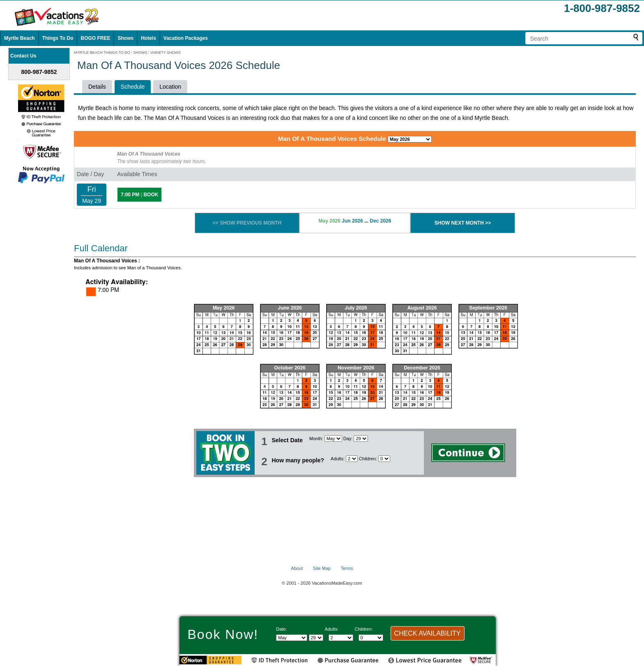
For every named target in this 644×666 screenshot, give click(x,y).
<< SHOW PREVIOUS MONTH (247, 223)
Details (97, 87)
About (297, 568)
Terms (347, 568)
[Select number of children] (384, 459)
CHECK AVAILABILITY (428, 633)
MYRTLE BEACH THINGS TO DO (102, 53)
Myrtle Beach (20, 38)
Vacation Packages (186, 38)
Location (170, 87)
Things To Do (58, 38)
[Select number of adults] (352, 459)
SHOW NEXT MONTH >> (463, 223)
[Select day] (361, 439)
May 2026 (330, 221)
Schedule (133, 87)
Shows (125, 38)
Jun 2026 (352, 221)
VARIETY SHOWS (166, 53)
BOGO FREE (95, 38)
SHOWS (140, 53)
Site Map (322, 568)
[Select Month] (333, 439)
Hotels (148, 38)
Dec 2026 (380, 221)
